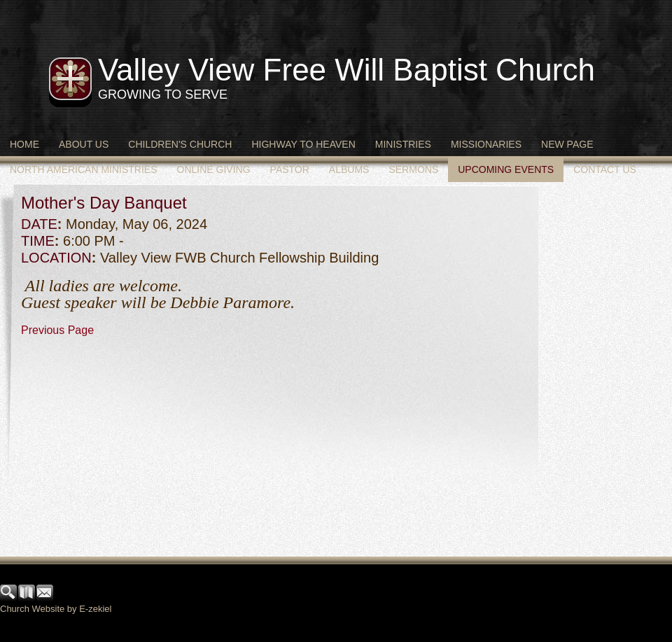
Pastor (290, 169)
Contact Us (605, 169)
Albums (349, 169)
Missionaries (486, 144)
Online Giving (214, 169)
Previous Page (57, 330)
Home (24, 144)
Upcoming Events (506, 169)
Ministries (403, 144)
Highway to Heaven (303, 144)
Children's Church (180, 144)
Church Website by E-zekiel (56, 609)
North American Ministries (84, 169)
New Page (567, 144)
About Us (84, 144)
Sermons (413, 169)
